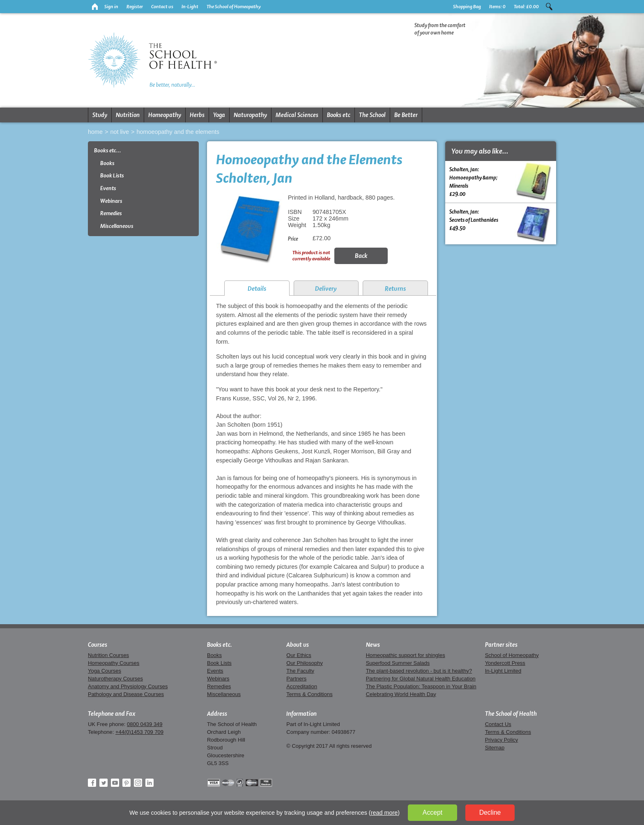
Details (257, 288)
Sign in (111, 7)
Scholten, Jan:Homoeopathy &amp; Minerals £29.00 (501, 182)
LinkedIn (149, 783)
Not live (120, 132)
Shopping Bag (467, 7)
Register (135, 7)
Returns (395, 288)
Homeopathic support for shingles (406, 655)
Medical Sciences (297, 115)
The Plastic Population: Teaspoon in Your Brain (421, 686)
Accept (432, 812)
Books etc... (108, 151)
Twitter (103, 783)
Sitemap (495, 748)
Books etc (339, 115)
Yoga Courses (105, 671)
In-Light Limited (503, 671)
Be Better (406, 115)
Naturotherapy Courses (115, 679)
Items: (497, 7)
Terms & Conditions (309, 694)
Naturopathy (250, 115)
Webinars (111, 201)
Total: (526, 7)
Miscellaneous (117, 226)
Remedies (111, 213)
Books (107, 163)
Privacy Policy (502, 740)
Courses (98, 645)
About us (298, 645)
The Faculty (300, 671)
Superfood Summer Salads (398, 663)
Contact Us (498, 724)
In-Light (190, 7)
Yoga (219, 115)
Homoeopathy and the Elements (178, 132)
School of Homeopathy (512, 655)
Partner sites (501, 645)
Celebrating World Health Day (401, 694)
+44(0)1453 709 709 (139, 732)
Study (100, 115)
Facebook (92, 783)
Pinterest (126, 783)
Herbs (197, 115)
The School (372, 115)
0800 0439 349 (145, 724)
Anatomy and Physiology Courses (128, 686)
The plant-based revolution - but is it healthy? (419, 671)
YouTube (115, 783)
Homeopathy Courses (114, 663)
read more (384, 813)
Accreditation (302, 686)
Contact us (162, 7)
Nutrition (128, 115)
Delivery (326, 288)
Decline (490, 812)
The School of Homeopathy (234, 7)
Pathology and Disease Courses (126, 694)
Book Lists (112, 176)
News (373, 645)
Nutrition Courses (108, 655)
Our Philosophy (305, 663)
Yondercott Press (505, 663)
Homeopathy (165, 115)
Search (549, 7)
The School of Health (511, 714)
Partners (296, 679)
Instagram (138, 783)
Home (95, 132)
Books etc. (220, 645)
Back (361, 256)
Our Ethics (299, 655)
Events (108, 188)
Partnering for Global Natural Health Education (421, 679)
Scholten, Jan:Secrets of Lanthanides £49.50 (501, 224)
